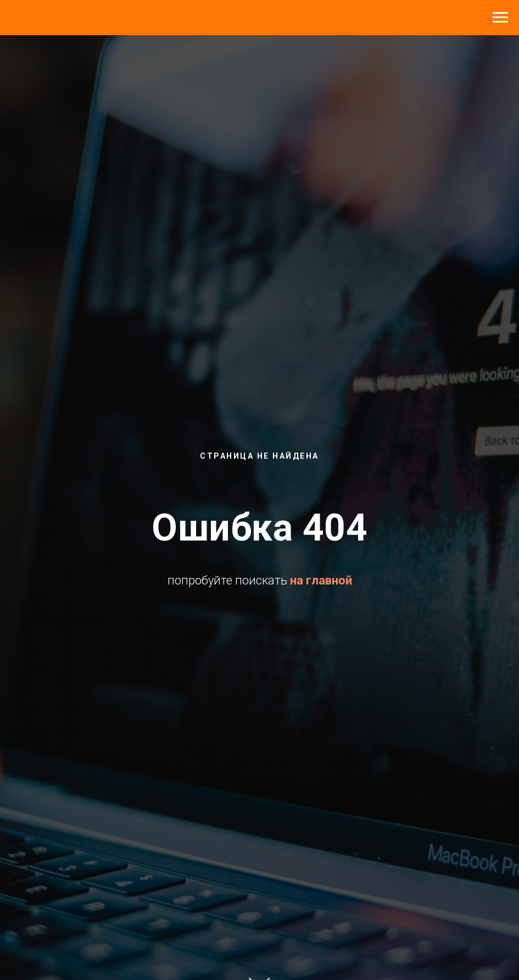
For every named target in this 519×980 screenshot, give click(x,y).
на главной (321, 580)
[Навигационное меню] (500, 18)
